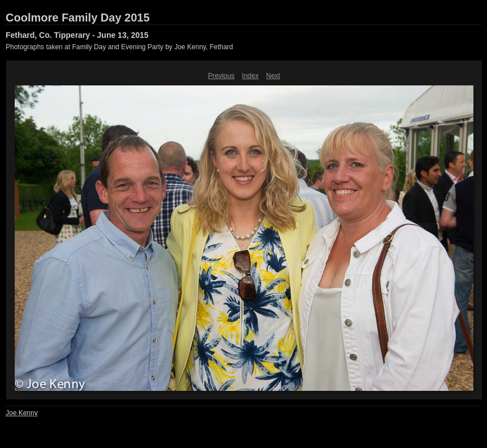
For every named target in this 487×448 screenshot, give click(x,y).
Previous (221, 76)
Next (273, 76)
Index (250, 76)
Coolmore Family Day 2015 (78, 18)
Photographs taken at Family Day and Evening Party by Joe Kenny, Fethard (119, 47)
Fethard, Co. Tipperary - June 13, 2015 (77, 35)
